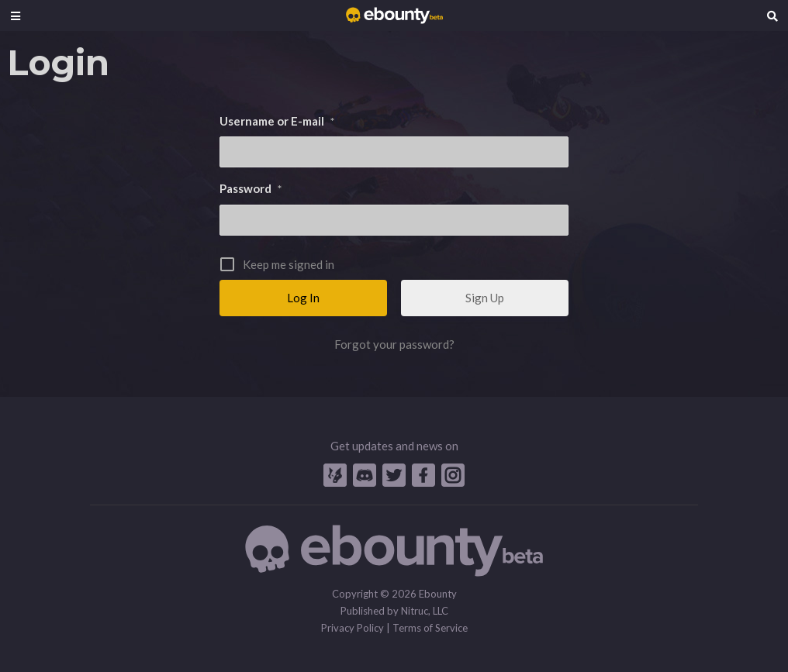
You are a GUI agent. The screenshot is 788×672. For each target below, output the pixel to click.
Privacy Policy (353, 628)
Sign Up (485, 298)
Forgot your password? (394, 344)
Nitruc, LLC (425, 611)
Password (251, 188)
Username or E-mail (277, 121)
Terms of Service (430, 628)
